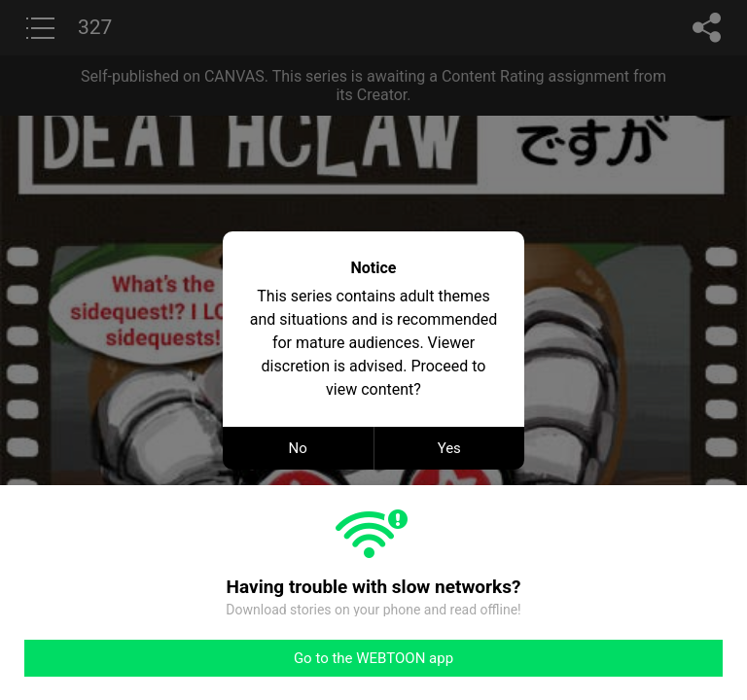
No (298, 448)
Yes (449, 448)
